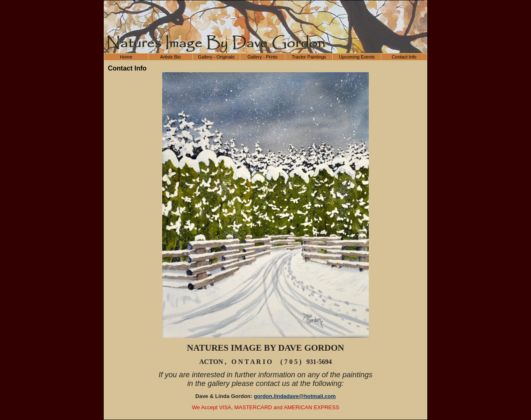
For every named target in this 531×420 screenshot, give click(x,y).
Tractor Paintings (309, 57)
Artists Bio (171, 57)
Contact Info (404, 57)
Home (126, 57)
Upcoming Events (357, 57)
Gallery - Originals (216, 57)
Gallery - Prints (262, 57)
